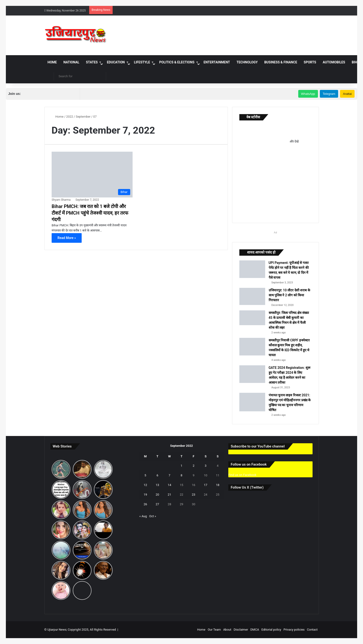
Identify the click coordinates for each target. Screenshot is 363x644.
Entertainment (217, 62)
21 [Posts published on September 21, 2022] (170, 495)
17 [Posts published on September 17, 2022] (206, 485)
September (83, 117)
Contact (312, 630)
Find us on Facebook (242, 475)
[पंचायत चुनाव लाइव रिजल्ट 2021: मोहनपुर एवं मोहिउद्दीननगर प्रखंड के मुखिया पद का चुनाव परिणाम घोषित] (252, 402)
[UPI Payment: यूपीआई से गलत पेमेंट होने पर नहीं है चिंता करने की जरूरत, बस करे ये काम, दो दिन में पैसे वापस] (252, 269)
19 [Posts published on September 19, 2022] (145, 495)
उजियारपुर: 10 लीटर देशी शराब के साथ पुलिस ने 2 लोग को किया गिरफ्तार (289, 295)
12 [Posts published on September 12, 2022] (145, 485)
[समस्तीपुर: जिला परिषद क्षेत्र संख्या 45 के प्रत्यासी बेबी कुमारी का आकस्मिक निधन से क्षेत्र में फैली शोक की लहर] (252, 318)
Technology (247, 62)
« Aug (143, 516)
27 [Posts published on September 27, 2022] (158, 504)
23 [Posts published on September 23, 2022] (193, 495)
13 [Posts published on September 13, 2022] (158, 485)
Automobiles (334, 62)
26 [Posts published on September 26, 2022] (145, 504)
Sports (310, 62)
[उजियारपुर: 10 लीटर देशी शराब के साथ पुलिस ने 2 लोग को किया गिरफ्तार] (252, 297)
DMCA (255, 630)
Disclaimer (241, 630)
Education (116, 62)
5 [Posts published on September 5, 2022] (145, 475)
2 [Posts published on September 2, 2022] (193, 466)
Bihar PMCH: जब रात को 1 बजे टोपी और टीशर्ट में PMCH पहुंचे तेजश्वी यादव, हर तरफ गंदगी (90, 213)
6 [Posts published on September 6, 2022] (157, 475)
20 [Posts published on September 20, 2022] (158, 495)
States (92, 62)
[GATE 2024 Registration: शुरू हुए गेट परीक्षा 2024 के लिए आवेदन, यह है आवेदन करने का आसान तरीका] (252, 374)
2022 (70, 117)
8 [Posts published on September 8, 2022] (181, 475)
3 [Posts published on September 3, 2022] (205, 466)
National (71, 62)
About (227, 630)
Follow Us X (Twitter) (247, 487)
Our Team (214, 630)
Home (52, 62)
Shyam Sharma (61, 200)
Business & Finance (281, 62)
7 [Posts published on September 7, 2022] (169, 475)
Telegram (329, 94)
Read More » (67, 238)
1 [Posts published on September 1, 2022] (181, 466)
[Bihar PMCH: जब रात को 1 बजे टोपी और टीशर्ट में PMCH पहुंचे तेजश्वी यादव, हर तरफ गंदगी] (92, 174)
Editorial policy (271, 630)
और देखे (294, 141)
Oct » (153, 516)
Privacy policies (294, 630)
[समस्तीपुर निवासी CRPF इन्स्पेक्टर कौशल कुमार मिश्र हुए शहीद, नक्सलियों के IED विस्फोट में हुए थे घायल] (252, 347)
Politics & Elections (177, 62)
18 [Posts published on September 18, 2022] (218, 485)
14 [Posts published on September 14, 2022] (170, 485)
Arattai (347, 94)
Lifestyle (142, 62)
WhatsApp (308, 94)
